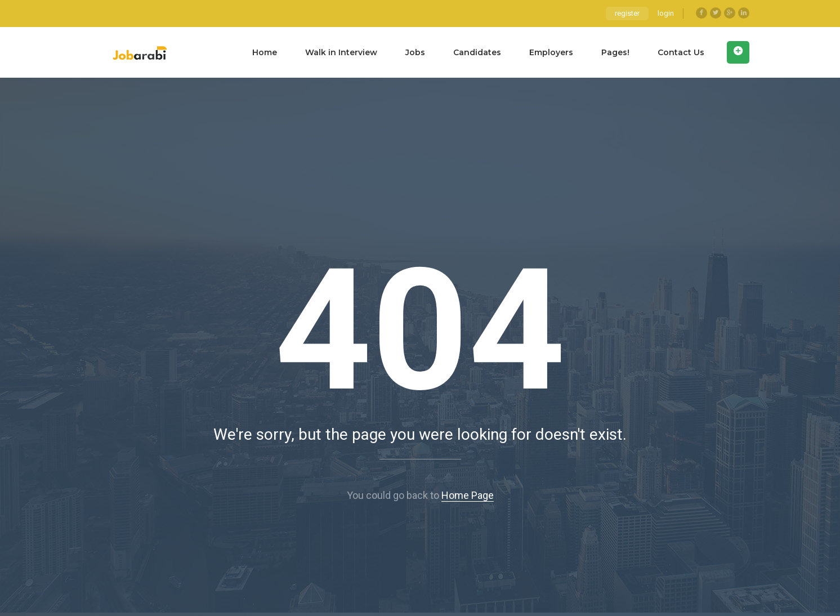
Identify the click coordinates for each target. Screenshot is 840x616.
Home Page (468, 495)
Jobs (415, 52)
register (627, 13)
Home (265, 52)
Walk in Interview (341, 52)
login (666, 13)
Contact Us (681, 52)
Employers (551, 52)
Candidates (477, 52)
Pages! (615, 52)
